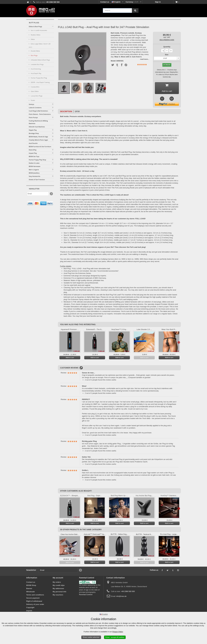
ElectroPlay (33, 150)
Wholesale (30, 593)
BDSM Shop (31, 586)
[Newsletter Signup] (51, 194)
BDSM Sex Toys (34, 156)
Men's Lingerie (34, 170)
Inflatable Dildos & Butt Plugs (40, 60)
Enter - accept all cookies (115, 637)
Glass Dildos (34, 91)
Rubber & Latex (34, 163)
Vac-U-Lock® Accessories (39, 30)
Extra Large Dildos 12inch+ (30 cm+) (40, 45)
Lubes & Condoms (35, 108)
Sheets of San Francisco (37, 180)
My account (58, 579)
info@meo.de (121, 597)
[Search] (135, 10)
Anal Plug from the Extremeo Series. (77, 274)
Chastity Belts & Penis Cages (38, 140)
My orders (57, 583)
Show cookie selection (91, 637)
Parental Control (86, 596)
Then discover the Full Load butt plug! (130, 248)
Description (66, 112)
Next (105, 88)
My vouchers (58, 596)
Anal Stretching (36, 69)
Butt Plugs (34, 55)
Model (113, 61)
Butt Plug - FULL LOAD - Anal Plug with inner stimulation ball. (87, 270)
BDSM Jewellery (34, 173)
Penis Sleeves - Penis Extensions (40, 114)
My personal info (59, 593)
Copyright (30, 609)
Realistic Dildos (35, 35)
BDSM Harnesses (35, 166)
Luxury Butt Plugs (36, 96)
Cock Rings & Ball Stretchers (38, 111)
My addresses (58, 590)
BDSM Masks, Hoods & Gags (38, 137)
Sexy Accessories (34, 176)
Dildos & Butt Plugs (35, 26)
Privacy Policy (118, 632)
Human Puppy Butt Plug (39, 78)
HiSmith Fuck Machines (37, 127)
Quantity (167, 47)
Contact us (105, 2)
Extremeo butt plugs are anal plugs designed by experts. (85, 277)
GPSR (77, 112)
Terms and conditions (35, 596)
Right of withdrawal (34, 602)
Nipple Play (33, 130)
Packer (33, 100)
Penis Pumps (33, 117)
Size (167, 55)
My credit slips (59, 586)
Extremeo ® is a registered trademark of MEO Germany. (85, 279)
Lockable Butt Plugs (37, 64)
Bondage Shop (34, 133)
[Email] (38, 194)
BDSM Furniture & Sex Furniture (40, 147)
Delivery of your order (35, 605)
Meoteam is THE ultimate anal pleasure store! (81, 303)
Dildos (33, 39)
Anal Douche (33, 143)
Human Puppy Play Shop (37, 160)
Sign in (158, 2)
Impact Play (33, 153)
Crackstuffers (35, 87)
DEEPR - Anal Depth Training (40, 82)
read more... (145, 59)
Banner (29, 590)
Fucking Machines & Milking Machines (38, 122)
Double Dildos (35, 51)
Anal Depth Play (36, 73)
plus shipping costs (167, 40)
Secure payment (33, 599)
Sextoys (31, 104)
